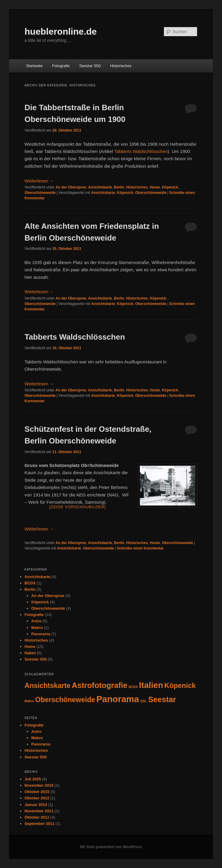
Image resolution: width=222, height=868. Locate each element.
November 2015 (39, 785)
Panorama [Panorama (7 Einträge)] (118, 699)
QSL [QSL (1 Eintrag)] (143, 701)
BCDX (30, 583)
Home (155, 187)
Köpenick (170, 187)
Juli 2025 (33, 779)
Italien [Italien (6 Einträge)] (151, 685)
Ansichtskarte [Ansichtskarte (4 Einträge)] (48, 686)
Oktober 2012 (37, 798)
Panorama (41, 634)
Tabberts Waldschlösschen (141, 151)
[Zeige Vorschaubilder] (77, 507)
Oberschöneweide (40, 193)
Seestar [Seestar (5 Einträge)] (162, 699)
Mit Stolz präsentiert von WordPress (111, 847)
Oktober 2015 (37, 792)
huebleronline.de (61, 31)
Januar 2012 (36, 805)
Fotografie (61, 66)
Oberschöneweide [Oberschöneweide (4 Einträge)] (65, 700)
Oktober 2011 (37, 817)
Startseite (34, 66)
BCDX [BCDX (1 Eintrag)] (133, 687)
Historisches (121, 66)
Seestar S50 (90, 66)
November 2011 (39, 811)
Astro (36, 621)
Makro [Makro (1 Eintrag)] (29, 701)
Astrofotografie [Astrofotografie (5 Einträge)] (100, 685)
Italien (30, 653)
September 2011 (40, 824)
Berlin (119, 187)
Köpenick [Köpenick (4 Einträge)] (180, 686)
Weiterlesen (39, 181)
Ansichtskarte (100, 187)
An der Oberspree (71, 187)
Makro (37, 628)
